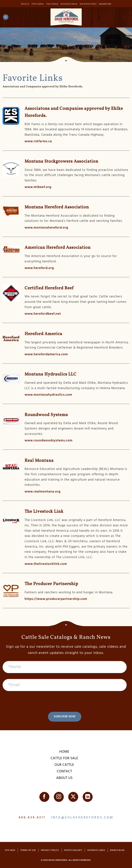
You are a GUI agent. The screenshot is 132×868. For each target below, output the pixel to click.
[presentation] (65, 702)
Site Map (10, 850)
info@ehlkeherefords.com (82, 818)
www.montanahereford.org (46, 228)
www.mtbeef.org (38, 187)
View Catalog (51, 4)
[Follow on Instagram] (59, 797)
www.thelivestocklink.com (46, 564)
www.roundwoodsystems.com (49, 441)
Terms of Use (28, 850)
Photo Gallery (36, 4)
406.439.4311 (32, 818)
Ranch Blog (117, 850)
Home (64, 752)
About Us (23, 4)
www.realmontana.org (43, 492)
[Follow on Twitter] (73, 797)
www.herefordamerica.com (46, 355)
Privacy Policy (50, 850)
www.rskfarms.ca (38, 142)
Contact (64, 772)
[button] (6, 17)
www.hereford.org (39, 268)
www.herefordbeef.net (43, 314)
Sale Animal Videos (89, 4)
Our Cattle (64, 765)
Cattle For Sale (64, 758)
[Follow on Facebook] (44, 797)
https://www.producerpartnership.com (56, 599)
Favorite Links (107, 4)
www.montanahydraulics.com (48, 395)
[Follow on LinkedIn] (88, 797)
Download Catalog (69, 4)
